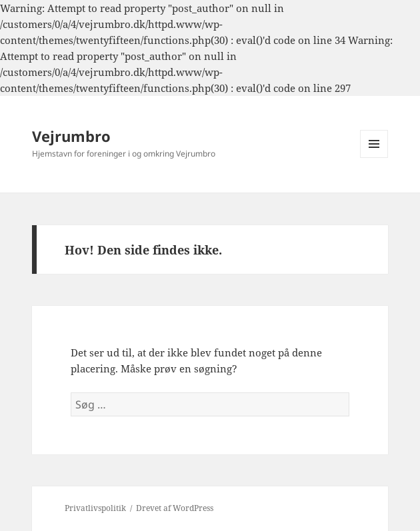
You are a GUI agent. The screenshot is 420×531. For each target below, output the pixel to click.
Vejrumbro (71, 136)
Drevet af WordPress (175, 508)
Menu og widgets (374, 158)
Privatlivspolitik (95, 508)
